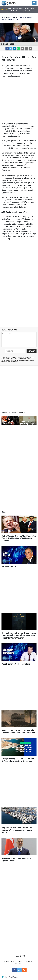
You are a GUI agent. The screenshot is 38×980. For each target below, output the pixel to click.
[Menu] (34, 3)
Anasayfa (6, 962)
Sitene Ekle (19, 964)
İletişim (20, 962)
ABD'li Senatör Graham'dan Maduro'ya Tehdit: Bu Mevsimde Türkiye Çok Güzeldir (21, 10)
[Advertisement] (19, 101)
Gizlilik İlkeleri (29, 962)
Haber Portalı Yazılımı (12, 977)
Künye (13, 962)
